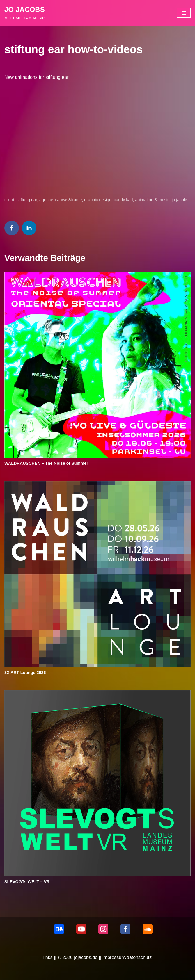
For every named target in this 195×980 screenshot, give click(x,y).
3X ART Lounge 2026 (25, 673)
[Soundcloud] (148, 929)
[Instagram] (103, 929)
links (48, 957)
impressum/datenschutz (127, 957)
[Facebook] (125, 929)
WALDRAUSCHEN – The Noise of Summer (46, 463)
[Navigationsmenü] (184, 13)
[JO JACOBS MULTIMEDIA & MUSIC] (25, 13)
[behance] (59, 929)
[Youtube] (81, 929)
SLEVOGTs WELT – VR (27, 882)
